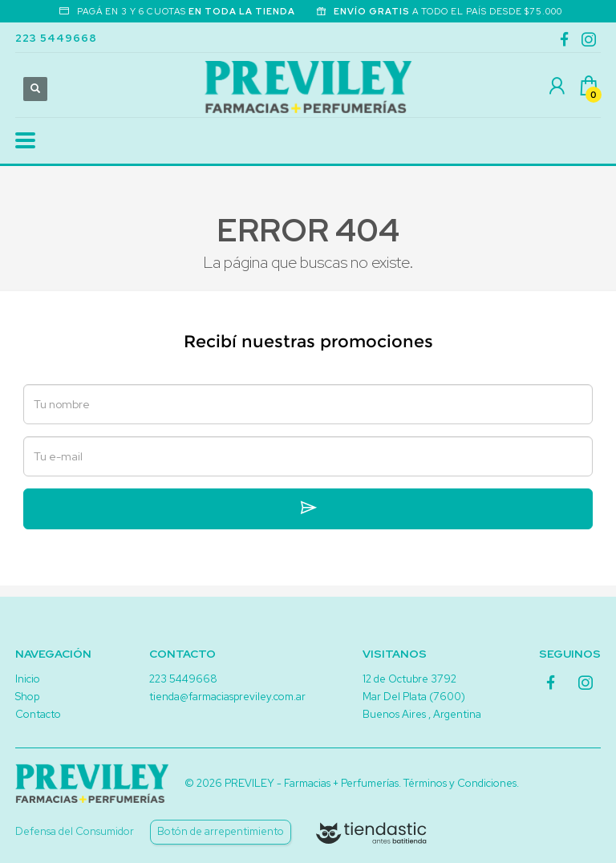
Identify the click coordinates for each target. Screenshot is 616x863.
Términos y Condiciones (460, 783)
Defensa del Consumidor (75, 831)
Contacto (38, 714)
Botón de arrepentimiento (221, 831)
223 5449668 (56, 38)
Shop (27, 697)
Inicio (28, 679)
